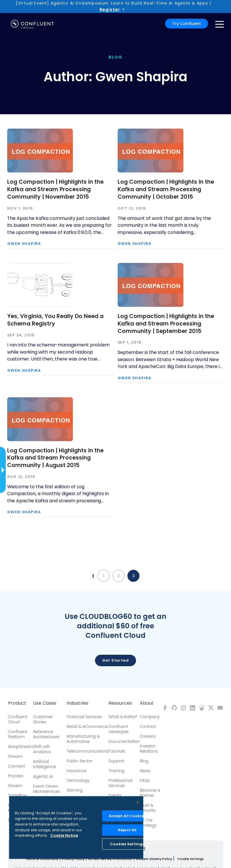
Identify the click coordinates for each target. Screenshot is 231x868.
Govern (15, 786)
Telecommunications (88, 751)
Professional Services (120, 783)
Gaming (75, 790)
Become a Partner (150, 793)
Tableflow (18, 795)
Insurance (76, 771)
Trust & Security (148, 808)
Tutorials (117, 751)
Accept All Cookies (127, 816)
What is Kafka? (123, 717)
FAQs (145, 780)
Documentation (124, 741)
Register (110, 9)
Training (116, 771)
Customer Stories (43, 719)
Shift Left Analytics (42, 749)
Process (16, 776)
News (145, 771)
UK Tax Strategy (148, 823)
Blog (144, 761)
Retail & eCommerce (87, 726)
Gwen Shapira (24, 244)
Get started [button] (115, 660)
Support (116, 761)
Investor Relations (149, 749)
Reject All (127, 830)
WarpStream (21, 747)
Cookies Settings (127, 844)
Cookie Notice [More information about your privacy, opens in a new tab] (64, 835)
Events (115, 795)
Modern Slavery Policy (154, 859)
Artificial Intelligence (44, 764)
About (147, 703)
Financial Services (84, 717)
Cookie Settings (191, 859)
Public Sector (79, 761)
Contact (148, 726)
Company (150, 717)
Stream (15, 756)
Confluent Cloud (18, 719)
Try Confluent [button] (187, 24)
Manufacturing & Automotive (83, 739)
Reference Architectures (46, 734)
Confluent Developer (119, 729)
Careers (148, 736)
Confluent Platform (18, 734)
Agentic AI (43, 776)
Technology (78, 780)
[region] (76, 828)
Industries (77, 703)
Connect (17, 766)
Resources (120, 703)
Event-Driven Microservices (46, 789)
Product (17, 703)
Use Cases (45, 703)
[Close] (137, 803)
